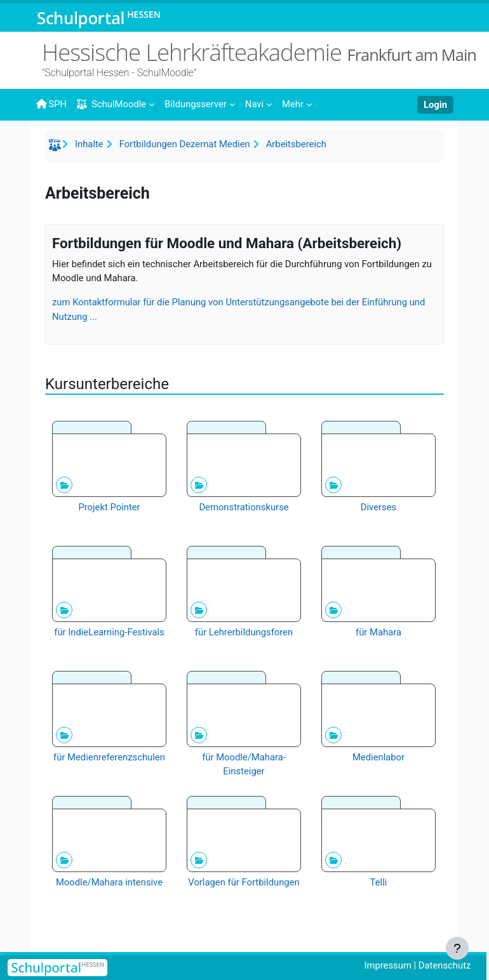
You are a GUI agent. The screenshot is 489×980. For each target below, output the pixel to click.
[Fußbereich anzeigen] (457, 948)
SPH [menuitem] (51, 104)
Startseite (57, 147)
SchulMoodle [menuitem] (111, 104)
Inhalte (89, 144)
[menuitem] (200, 103)
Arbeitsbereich (296, 144)
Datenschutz (445, 965)
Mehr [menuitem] (293, 104)
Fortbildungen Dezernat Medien (185, 144)
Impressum (387, 965)
